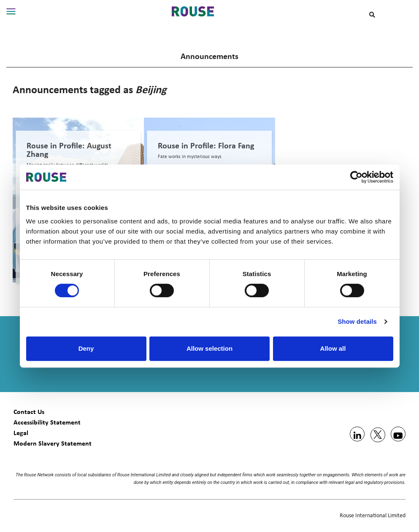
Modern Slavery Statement (53, 443)
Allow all (333, 348)
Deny (86, 348)
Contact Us (29, 412)
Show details (357, 321)
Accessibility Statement (47, 422)
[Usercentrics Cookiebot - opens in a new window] (356, 177)
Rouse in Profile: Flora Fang (206, 145)
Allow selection (209, 348)
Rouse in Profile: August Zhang (69, 150)
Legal (21, 433)
